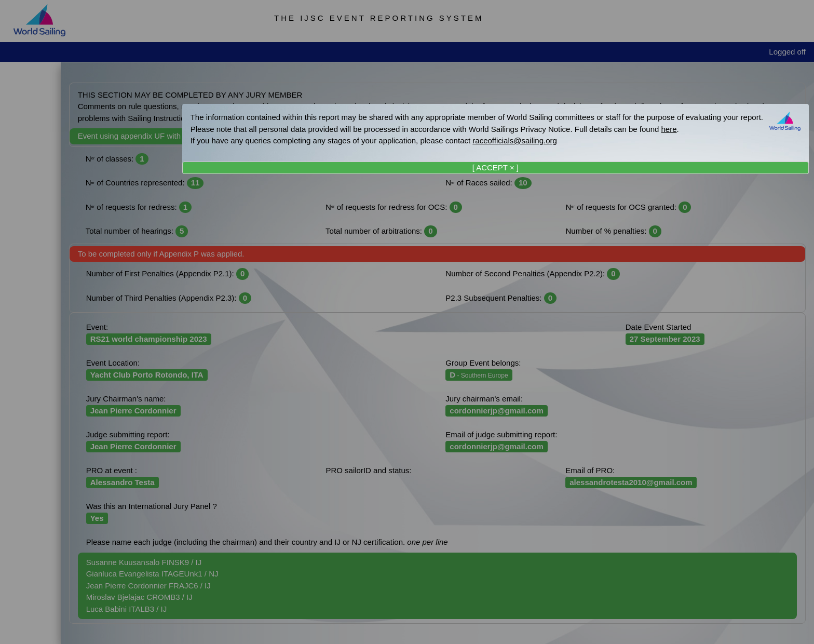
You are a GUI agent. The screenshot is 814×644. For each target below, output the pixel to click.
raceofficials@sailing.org (515, 140)
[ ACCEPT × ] (496, 167)
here (669, 129)
